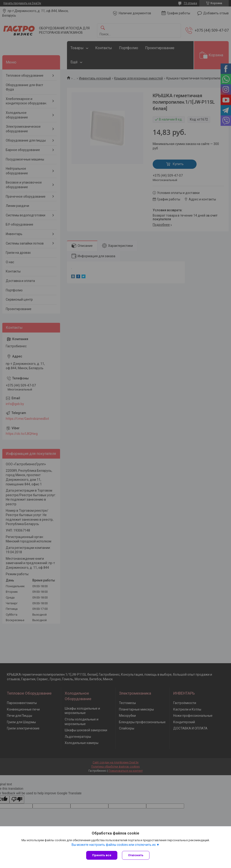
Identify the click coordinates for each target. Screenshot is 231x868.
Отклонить (136, 855)
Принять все (102, 855)
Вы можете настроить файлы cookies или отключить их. (114, 845)
